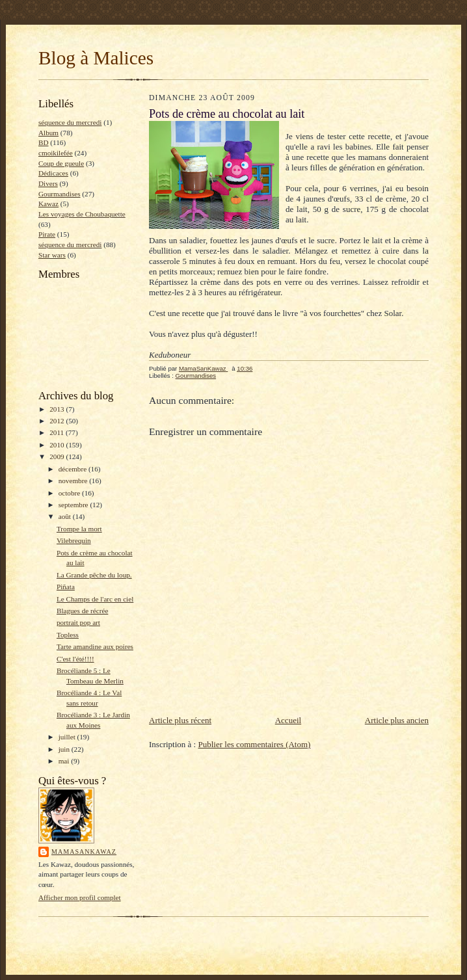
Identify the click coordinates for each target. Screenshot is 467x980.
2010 (58, 445)
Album (48, 133)
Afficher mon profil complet (80, 897)
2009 (58, 457)
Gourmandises (60, 194)
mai (65, 761)
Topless (68, 635)
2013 (58, 409)
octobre (70, 493)
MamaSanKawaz (84, 852)
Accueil (288, 720)
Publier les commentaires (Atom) (254, 744)
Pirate (47, 234)
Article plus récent (180, 720)
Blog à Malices (96, 58)
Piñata (66, 587)
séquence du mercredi (70, 245)
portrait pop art (78, 622)
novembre (74, 481)
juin (65, 749)
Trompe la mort (79, 529)
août (66, 516)
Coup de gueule (61, 163)
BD (44, 142)
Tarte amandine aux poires (95, 646)
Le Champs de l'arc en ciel (95, 599)
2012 (58, 421)
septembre (74, 505)
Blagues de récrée (82, 611)
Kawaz (48, 204)
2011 (58, 432)
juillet (68, 737)
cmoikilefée (56, 153)
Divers (48, 183)
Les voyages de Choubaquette (82, 214)
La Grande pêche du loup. (94, 575)
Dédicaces (53, 173)
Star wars (52, 255)
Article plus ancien (397, 720)
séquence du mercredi (70, 122)
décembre (73, 469)
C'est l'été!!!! (75, 659)
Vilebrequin (74, 540)
